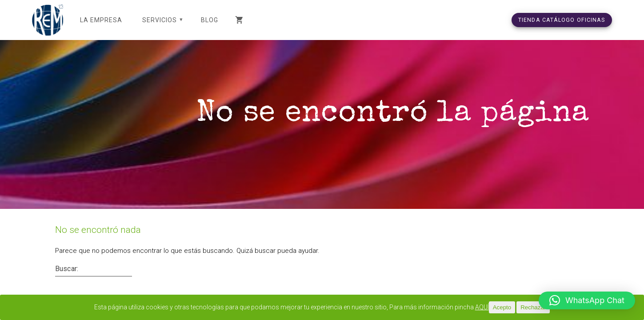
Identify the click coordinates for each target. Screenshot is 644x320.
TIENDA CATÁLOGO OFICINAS (562, 20)
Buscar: (67, 279)
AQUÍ (495, 308)
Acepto (516, 307)
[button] (587, 300)
